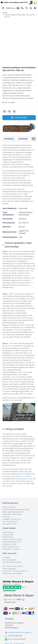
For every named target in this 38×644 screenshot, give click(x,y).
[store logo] (10, 8)
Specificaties (23, 139)
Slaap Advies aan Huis (12, 542)
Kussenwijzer (8, 535)
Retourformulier (9, 524)
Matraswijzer (8, 537)
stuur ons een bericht (15, 639)
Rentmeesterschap (11, 547)
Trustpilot (27, 476)
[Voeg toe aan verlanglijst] (4, 111)
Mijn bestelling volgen (12, 562)
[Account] (31, 8)
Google (12, 476)
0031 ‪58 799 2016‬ (15, 636)
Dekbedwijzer (8, 532)
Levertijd (6, 517)
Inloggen (6, 557)
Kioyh (18, 476)
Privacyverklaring (20, 571)
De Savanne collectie (11, 549)
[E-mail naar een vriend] (14, 111)
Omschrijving (9, 139)
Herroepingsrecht (10, 522)
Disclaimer (7, 571)
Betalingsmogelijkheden (13, 512)
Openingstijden (9, 569)
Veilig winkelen (9, 507)
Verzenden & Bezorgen (12, 514)
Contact (9, 619)
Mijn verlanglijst (9, 560)
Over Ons (6, 566)
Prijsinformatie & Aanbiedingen (16, 510)
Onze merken (17, 566)
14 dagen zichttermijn (12, 519)
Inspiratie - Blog (9, 544)
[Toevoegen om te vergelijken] (9, 111)
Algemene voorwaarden (13, 573)
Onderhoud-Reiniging (12, 539)
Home (5, 13)
